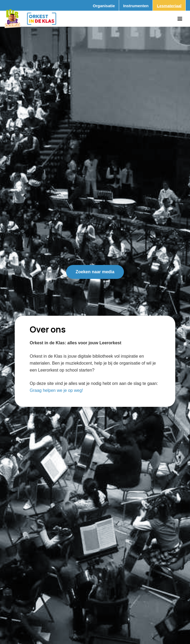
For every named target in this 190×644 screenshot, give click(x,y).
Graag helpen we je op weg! (56, 390)
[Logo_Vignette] (12, 19)
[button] (180, 19)
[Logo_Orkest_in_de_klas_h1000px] (42, 19)
